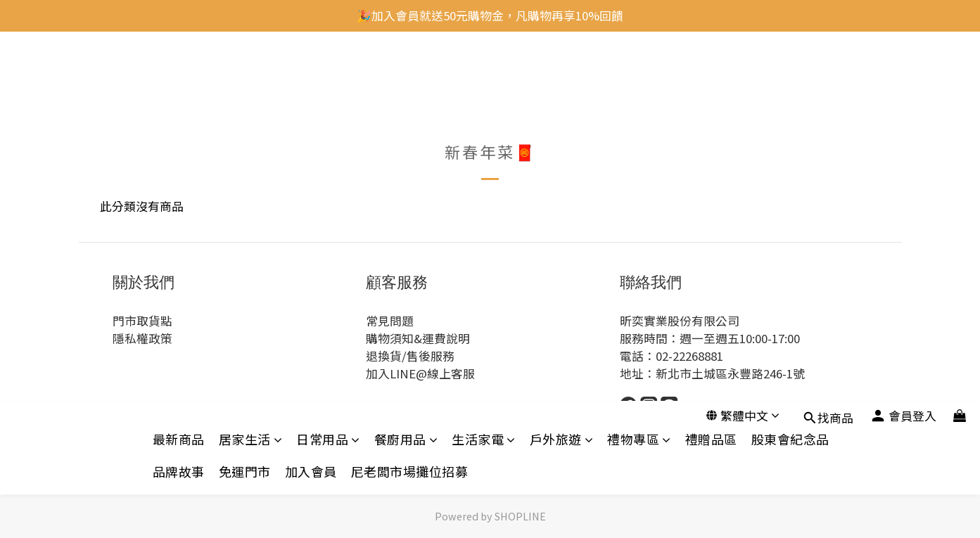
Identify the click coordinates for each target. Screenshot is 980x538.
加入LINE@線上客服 (420, 373)
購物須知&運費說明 (418, 338)
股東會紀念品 (790, 70)
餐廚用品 (406, 70)
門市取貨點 (142, 321)
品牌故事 (179, 102)
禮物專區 (639, 70)
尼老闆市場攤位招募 (410, 102)
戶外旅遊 (562, 70)
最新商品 (179, 70)
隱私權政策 (142, 338)
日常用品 (328, 70)
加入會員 (311, 102)
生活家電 (484, 70)
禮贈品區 (711, 70)
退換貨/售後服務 (410, 356)
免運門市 (245, 102)
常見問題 (390, 321)
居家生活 (251, 70)
